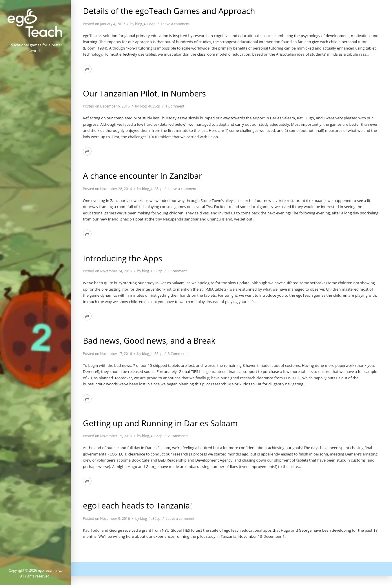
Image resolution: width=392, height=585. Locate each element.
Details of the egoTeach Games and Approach (169, 11)
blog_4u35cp (145, 24)
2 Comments (178, 436)
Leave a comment (175, 24)
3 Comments (178, 354)
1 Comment (175, 106)
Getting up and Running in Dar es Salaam (160, 423)
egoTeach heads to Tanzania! (137, 505)
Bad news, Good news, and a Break (149, 340)
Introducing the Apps (122, 258)
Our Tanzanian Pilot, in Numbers (144, 93)
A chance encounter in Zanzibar (142, 176)
